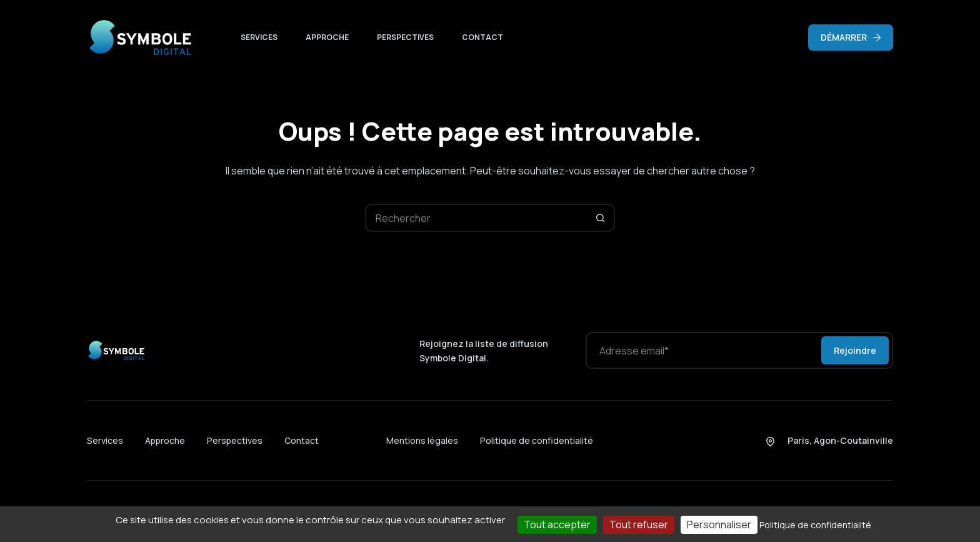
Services (259, 37)
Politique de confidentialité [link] (815, 525)
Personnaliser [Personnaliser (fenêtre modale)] (719, 524)
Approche (327, 37)
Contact (482, 37)
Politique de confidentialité (537, 440)
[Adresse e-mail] (702, 350)
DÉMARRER (851, 37)
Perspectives (405, 37)
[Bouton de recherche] (601, 218)
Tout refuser (639, 524)
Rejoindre (855, 350)
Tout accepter (557, 524)
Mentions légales (422, 440)
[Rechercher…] (476, 218)
